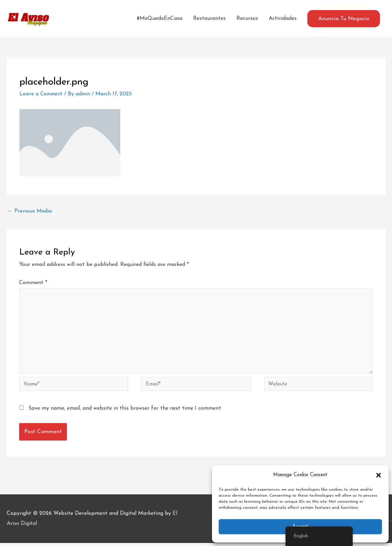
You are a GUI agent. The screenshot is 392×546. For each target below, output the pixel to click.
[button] (379, 475)
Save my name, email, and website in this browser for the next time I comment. (125, 411)
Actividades (283, 18)
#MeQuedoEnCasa (160, 18)
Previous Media (30, 211)
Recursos (247, 18)
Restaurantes (209, 18)
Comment (33, 283)
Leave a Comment (42, 94)
